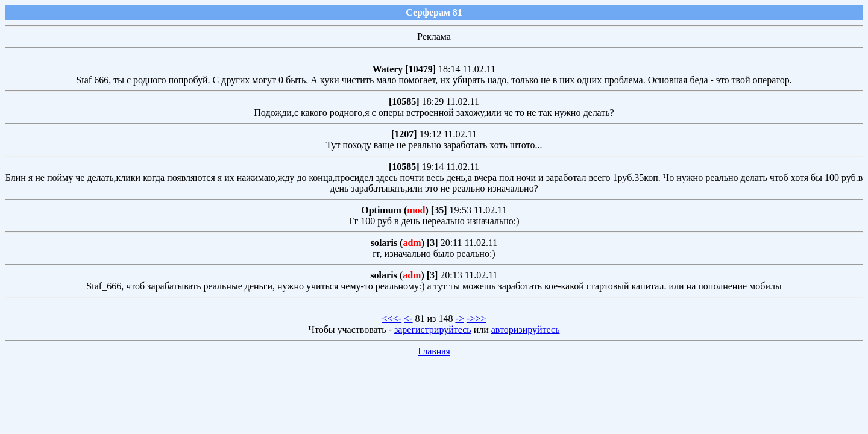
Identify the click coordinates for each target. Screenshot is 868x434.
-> (459, 319)
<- (408, 319)
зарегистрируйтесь (433, 329)
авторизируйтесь (526, 329)
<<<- (392, 319)
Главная (434, 351)
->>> (476, 319)
